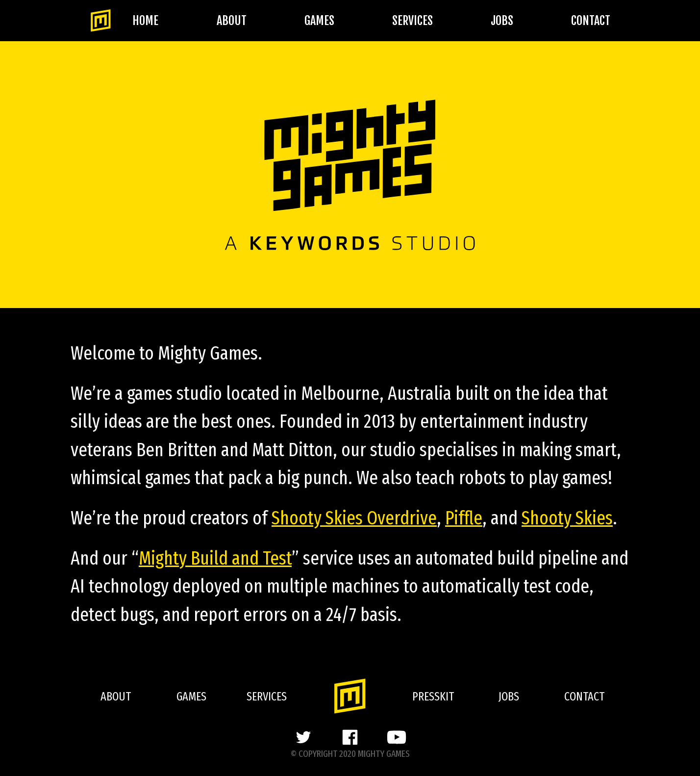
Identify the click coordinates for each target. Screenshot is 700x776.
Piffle (464, 518)
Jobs (502, 21)
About (232, 21)
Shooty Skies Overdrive (354, 518)
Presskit (433, 697)
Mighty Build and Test (215, 558)
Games (319, 21)
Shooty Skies (567, 518)
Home (145, 21)
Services (412, 21)
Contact (591, 21)
